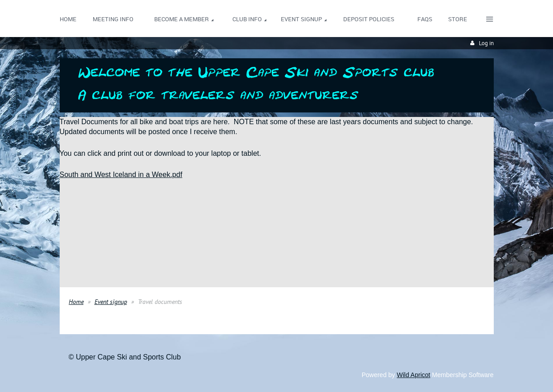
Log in (486, 43)
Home (76, 302)
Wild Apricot (414, 375)
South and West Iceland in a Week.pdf (121, 175)
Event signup (111, 302)
